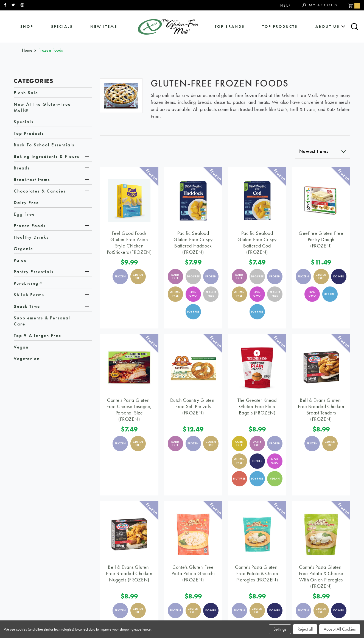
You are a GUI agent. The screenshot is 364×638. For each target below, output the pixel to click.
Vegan (21, 348)
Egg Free (24, 215)
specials (62, 27)
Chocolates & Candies (40, 192)
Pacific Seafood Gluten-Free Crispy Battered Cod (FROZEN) (257, 244)
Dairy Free (26, 204)
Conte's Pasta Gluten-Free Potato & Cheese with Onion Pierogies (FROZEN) (321, 578)
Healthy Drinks (31, 238)
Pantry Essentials (34, 273)
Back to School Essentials (44, 146)
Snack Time (27, 307)
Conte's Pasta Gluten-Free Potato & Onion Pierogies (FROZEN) (257, 574)
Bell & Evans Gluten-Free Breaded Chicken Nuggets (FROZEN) (129, 574)
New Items (104, 27)
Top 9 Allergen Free (37, 336)
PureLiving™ (28, 284)
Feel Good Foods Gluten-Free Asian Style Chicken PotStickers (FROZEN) (129, 244)
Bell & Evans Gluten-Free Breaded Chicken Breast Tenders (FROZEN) (321, 411)
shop (27, 27)
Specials (24, 123)
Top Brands (230, 27)
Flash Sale (26, 94)
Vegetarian (27, 360)
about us (327, 27)
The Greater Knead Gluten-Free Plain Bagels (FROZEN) (257, 407)
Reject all (305, 629)
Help (286, 5)
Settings (280, 629)
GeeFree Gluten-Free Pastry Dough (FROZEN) (321, 240)
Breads (22, 169)
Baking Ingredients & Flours (47, 157)
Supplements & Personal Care (42, 322)
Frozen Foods (30, 227)
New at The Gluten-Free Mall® (42, 108)
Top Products (280, 27)
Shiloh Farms (29, 296)
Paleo (20, 261)
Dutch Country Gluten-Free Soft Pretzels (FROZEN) (193, 407)
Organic (23, 250)
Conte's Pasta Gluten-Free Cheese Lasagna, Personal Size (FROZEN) (129, 411)
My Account (322, 5)
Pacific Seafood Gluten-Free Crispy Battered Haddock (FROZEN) (193, 244)
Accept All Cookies (340, 629)
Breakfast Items (32, 180)
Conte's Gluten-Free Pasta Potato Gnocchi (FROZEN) (193, 574)
